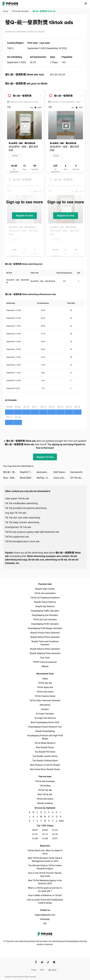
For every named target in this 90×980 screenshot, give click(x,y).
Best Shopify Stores (45, 747)
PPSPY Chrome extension (45, 662)
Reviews (45, 709)
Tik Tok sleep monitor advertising (22, 522)
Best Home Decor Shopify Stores (45, 769)
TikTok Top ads (45, 790)
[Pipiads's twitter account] (42, 962)
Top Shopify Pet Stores (45, 752)
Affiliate (45, 666)
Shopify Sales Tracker (45, 589)
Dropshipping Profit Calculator (45, 624)
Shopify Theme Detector (45, 602)
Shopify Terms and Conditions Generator (45, 643)
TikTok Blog (45, 786)
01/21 (35, 834)
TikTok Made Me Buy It (45, 743)
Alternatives (45, 705)
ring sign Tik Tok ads (16, 513)
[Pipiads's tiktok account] (48, 962)
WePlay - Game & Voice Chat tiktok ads (45, 478)
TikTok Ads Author (45, 799)
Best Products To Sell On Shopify (45, 765)
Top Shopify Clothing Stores (45, 761)
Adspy (45, 679)
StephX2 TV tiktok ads (28, 472)
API (45, 924)
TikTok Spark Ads (45, 687)
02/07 (35, 830)
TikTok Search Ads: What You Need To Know (45, 852)
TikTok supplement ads (17, 537)
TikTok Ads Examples (45, 781)
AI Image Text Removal (45, 718)
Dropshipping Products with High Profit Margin (45, 737)
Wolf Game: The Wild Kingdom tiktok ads (62, 472)
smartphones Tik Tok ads (18, 527)
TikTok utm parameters (45, 593)
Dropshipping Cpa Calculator (45, 615)
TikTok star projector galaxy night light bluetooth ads (32, 532)
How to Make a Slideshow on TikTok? (45, 895)
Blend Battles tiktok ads (28, 478)
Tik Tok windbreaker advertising (21, 503)
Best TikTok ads (45, 794)
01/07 (55, 839)
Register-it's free (24, 216)
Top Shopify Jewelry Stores (45, 756)
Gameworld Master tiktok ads (79, 472)
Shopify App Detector (45, 606)
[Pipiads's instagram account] (54, 962)
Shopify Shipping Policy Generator (45, 653)
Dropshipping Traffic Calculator (45, 611)
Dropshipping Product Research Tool (45, 727)
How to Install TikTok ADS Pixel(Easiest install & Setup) (45, 901)
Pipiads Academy (45, 803)
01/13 (45, 834)
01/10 (55, 834)
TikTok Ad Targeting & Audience (45, 598)
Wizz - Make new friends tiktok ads (11, 478)
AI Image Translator (45, 714)
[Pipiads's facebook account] (36, 962)
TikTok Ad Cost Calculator (45, 620)
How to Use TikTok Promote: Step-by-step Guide (45, 874)
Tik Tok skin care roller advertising (23, 518)
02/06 (45, 830)
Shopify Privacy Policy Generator (45, 633)
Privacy (34, 970)
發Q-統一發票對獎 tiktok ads (11, 472)
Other (61, 821)
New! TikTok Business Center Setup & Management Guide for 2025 (45, 860)
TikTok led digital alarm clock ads (22, 541)
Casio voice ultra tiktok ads (62, 478)
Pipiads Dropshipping (45, 731)
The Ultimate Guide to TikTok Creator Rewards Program (45, 867)
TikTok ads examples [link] (20, 11)
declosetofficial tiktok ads (45, 472)
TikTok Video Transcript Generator (45, 700)
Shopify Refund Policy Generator (45, 637)
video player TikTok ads (17, 499)
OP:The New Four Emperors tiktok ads (79, 478)
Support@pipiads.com (45, 915)
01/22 (55, 830)
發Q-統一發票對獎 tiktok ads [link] (44, 11)
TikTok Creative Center (45, 696)
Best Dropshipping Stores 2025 (45, 722)
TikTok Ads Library (45, 692)
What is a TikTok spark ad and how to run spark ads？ (45, 889)
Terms (42, 970)
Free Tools (45, 658)
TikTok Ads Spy (45, 683)
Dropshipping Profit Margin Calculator (45, 628)
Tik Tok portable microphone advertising (26, 508)
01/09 (35, 839)
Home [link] (6, 11)
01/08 (45, 839)
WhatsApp (45, 919)
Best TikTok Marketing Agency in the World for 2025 (45, 882)
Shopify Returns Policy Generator (45, 649)
